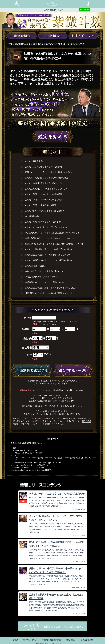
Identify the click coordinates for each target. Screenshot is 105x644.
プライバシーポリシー (30, 640)
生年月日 (27, 329)
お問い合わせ (71, 640)
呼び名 (28, 318)
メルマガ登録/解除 (86, 640)
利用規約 (15, 640)
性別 (30, 355)
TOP (10, 44)
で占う (47, 354)
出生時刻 (28, 339)
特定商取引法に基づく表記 (52, 640)
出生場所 (27, 348)
